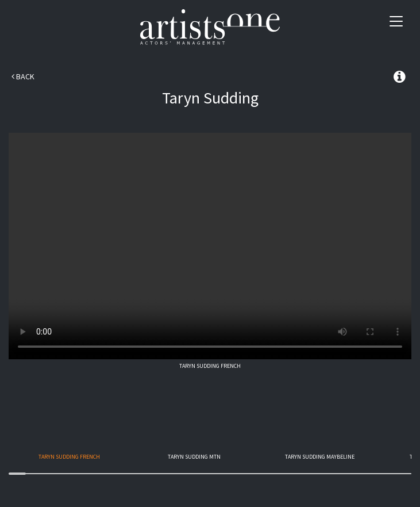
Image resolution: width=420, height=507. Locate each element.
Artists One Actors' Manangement (210, 27)
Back (23, 76)
